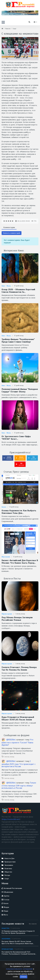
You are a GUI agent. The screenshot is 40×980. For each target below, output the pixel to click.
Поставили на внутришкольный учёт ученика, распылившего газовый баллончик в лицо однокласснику (19, 953)
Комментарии (9, 227)
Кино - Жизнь (6, 286)
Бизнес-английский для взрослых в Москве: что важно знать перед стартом (20, 562)
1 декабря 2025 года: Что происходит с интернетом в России (19, 764)
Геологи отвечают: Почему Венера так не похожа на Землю (19, 669)
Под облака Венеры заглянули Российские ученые (17, 619)
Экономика (6, 939)
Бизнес (4, 507)
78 (32, 458)
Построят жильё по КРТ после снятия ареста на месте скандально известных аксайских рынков (17, 943)
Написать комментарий (12, 233)
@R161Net (11, 740)
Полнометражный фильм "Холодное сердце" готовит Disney (20, 390)
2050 (8, 458)
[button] (3, 22)
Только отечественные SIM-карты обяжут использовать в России (19, 785)
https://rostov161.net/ (11, 819)
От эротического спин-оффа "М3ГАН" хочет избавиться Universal (16, 438)
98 (20, 464)
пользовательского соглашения (19, 976)
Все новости (33, 924)
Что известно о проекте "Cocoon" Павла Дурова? (17, 742)
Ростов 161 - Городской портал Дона (15, 965)
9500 (20, 458)
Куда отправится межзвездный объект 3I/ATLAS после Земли (18, 718)
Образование (6, 557)
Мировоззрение (7, 614)
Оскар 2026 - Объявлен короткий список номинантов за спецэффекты (18, 291)
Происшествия (7, 949)
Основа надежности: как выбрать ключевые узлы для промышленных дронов (19, 512)
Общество (5, 928)
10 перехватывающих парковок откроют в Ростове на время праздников (18, 932)
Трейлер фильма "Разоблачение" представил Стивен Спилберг (18, 341)
